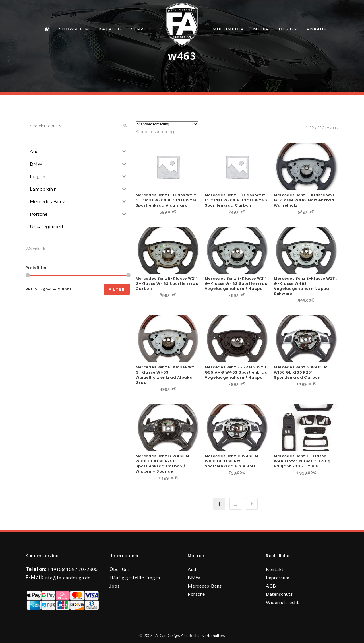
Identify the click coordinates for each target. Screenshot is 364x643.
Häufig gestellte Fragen (135, 577)
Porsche (196, 594)
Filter (117, 289)
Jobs (115, 586)
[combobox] (155, 132)
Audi (193, 569)
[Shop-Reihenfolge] (167, 124)
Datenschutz (279, 594)
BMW (194, 577)
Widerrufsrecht (282, 602)
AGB (271, 586)
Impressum (278, 577)
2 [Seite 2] (235, 504)
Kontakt (275, 569)
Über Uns (120, 569)
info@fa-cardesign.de (67, 577)
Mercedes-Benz (205, 586)
